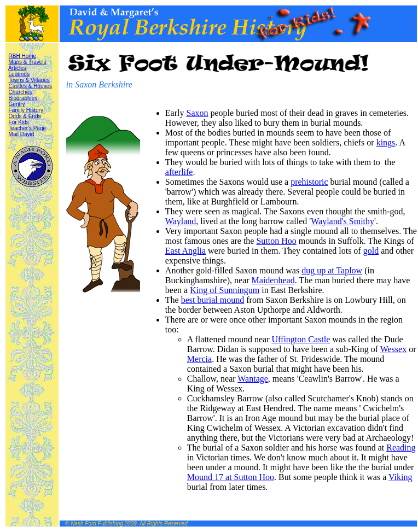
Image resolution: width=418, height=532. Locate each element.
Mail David (22, 134)
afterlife (179, 172)
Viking (400, 477)
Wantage (253, 379)
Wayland (181, 221)
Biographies (23, 98)
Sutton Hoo (276, 241)
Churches (21, 92)
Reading (401, 448)
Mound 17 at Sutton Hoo (231, 477)
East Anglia (185, 251)
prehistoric (309, 182)
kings (386, 142)
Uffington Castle (301, 339)
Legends (19, 74)
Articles (17, 68)
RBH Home (23, 56)
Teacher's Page (27, 128)
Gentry (17, 104)
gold (371, 251)
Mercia (199, 359)
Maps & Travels (28, 62)
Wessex (393, 349)
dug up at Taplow (332, 270)
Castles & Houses (30, 86)
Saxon (198, 113)
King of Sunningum (225, 290)
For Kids (19, 122)
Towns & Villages (29, 80)
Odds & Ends (25, 116)
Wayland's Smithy (342, 221)
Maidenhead (273, 280)
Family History (26, 110)
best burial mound (213, 300)
